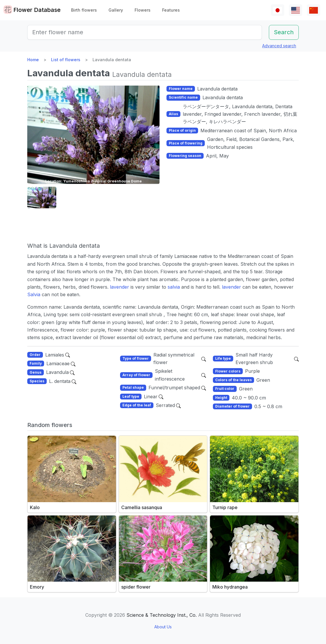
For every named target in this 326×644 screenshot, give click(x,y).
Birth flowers (84, 10)
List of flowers (66, 60)
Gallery (116, 10)
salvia (174, 287)
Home (33, 60)
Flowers (143, 10)
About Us (163, 627)
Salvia (34, 294)
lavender (120, 287)
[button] (42, 197)
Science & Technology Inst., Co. (162, 615)
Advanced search (279, 46)
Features (171, 10)
